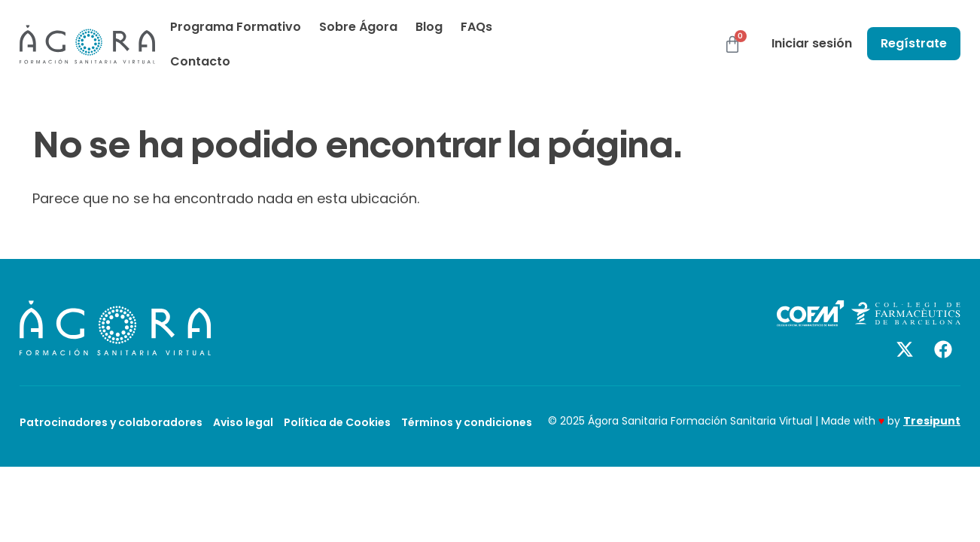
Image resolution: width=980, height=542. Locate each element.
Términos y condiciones (467, 422)
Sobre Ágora (358, 27)
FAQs (476, 27)
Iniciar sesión (812, 43)
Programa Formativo (236, 27)
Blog (429, 27)
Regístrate (914, 43)
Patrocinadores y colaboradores (111, 422)
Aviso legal (243, 422)
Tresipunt (932, 421)
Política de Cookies (337, 422)
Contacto (200, 61)
